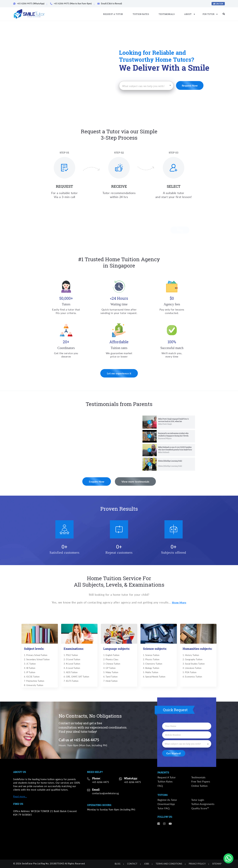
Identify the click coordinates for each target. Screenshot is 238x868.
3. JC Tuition (29, 664)
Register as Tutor (167, 800)
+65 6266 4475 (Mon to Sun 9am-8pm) (72, 3)
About (189, 14)
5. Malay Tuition (110, 673)
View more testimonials (172, 481)
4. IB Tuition (29, 668)
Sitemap (217, 864)
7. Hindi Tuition (110, 682)
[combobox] (146, 86)
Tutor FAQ (164, 808)
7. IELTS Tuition (71, 682)
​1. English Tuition (111, 655)
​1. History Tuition (190, 655)
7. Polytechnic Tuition (34, 682)
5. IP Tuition (29, 673)
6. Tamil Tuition (110, 678)
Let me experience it (119, 381)
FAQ (160, 786)
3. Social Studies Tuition (193, 664)
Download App (166, 804)
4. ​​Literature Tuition (192, 669)
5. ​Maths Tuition (150, 673)
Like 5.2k (218, 4)
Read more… (20, 796)
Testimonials (167, 14)
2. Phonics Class (110, 659)
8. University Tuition (33, 686)
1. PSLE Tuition (70, 655)
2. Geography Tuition (192, 659)
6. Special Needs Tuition (154, 678)
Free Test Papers (201, 781)
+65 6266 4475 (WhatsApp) (30, 3)
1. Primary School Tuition (35, 655)
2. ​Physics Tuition (151, 659)
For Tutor (209, 14)
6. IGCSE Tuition (31, 678)
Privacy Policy (197, 864)
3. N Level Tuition (72, 664)
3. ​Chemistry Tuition (152, 664)
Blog (118, 864)
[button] (228, 858)
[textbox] (144, 86)
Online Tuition (199, 786)
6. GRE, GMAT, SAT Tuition (76, 678)
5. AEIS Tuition (70, 673)
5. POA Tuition (189, 673)
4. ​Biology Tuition (151, 669)
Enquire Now (71, 481)
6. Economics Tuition (192, 678)
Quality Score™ (200, 808)
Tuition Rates (141, 14)
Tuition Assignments (203, 804)
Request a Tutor (113, 14)
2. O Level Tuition (72, 659)
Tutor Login (198, 800)
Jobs (147, 864)
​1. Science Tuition (151, 655)
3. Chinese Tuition (111, 664)
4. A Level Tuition (71, 669)
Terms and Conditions (169, 864)
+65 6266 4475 (101, 782)
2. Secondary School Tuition (37, 659)
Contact (132, 864)
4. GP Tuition (109, 669)
